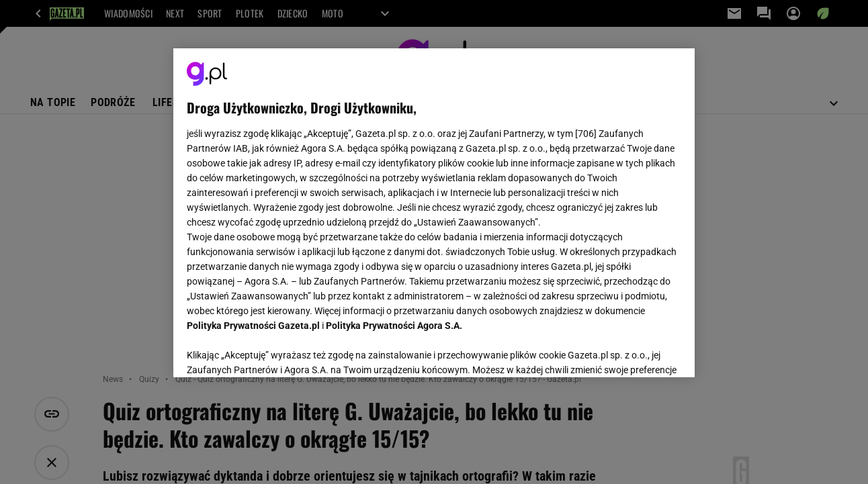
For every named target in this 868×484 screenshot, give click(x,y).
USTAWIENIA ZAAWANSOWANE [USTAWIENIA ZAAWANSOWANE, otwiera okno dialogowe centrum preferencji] (275, 350)
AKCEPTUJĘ (635, 351)
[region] (434, 213)
